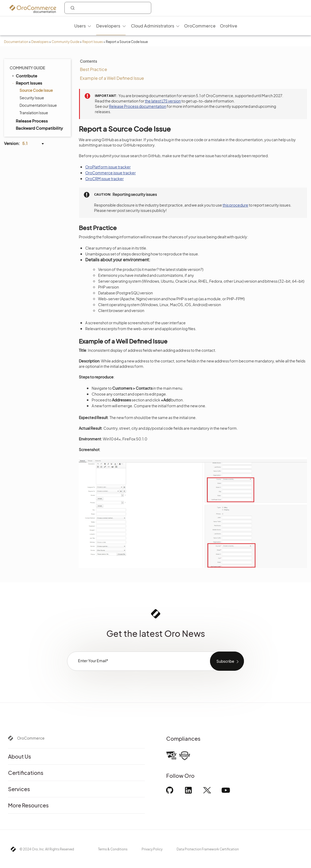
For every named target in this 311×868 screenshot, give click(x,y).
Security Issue (32, 98)
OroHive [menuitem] (229, 26)
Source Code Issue (36, 90)
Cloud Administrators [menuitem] (153, 26)
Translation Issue (34, 113)
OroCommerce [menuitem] (200, 26)
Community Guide (65, 42)
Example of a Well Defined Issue (112, 78)
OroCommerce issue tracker (110, 173)
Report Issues (93, 42)
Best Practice (94, 69)
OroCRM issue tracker (104, 179)
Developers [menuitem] (108, 26)
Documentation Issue (38, 105)
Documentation (16, 42)
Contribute (24, 76)
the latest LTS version (163, 101)
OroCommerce (31, 738)
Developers (40, 42)
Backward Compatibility (39, 128)
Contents (88, 61)
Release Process (32, 121)
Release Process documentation (138, 106)
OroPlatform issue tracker (108, 167)
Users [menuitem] (80, 26)
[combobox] (108, 8)
